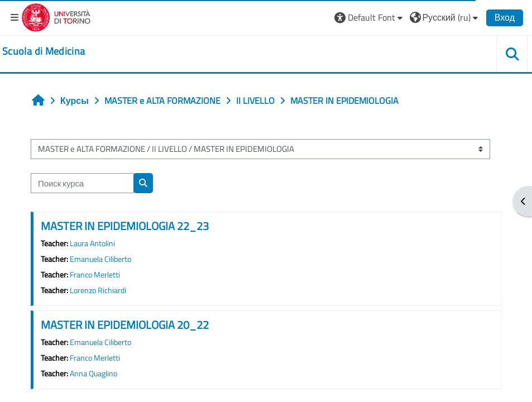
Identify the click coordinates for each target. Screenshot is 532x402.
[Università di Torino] (56, 16)
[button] (370, 17)
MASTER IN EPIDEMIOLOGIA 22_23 (125, 226)
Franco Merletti (95, 275)
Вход (505, 17)
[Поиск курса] (82, 183)
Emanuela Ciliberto (100, 259)
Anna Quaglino (94, 374)
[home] (44, 51)
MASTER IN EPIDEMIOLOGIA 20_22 (125, 325)
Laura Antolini (92, 243)
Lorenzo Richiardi (98, 290)
